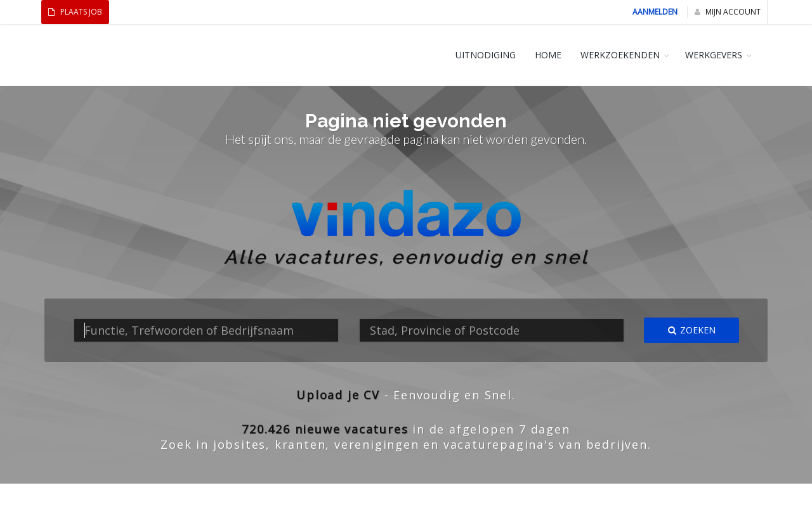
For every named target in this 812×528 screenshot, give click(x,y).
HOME (548, 55)
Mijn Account (728, 12)
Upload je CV (338, 395)
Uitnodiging (486, 55)
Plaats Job (75, 12)
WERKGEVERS (714, 55)
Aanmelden (655, 12)
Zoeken (692, 330)
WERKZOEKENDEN (620, 55)
